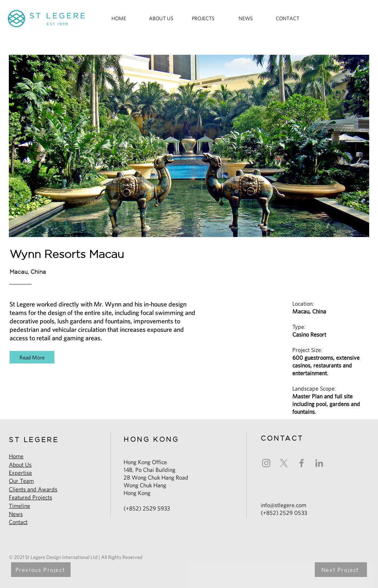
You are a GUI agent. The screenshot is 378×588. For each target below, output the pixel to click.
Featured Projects (31, 497)
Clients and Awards (33, 489)
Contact (18, 522)
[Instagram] (266, 463)
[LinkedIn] (319, 463)
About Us (20, 465)
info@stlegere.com (283, 505)
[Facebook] (302, 463)
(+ (263, 513)
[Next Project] (341, 570)
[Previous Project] (41, 570)
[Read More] (32, 357)
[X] (284, 463)
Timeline (19, 506)
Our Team (21, 481)
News (16, 514)
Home (16, 456)
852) (273, 513)
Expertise (20, 473)
